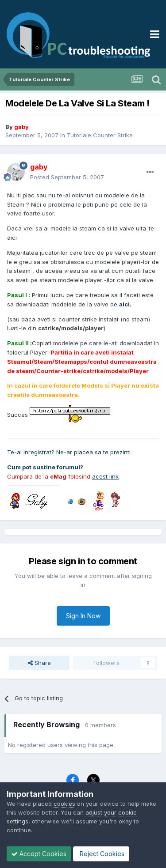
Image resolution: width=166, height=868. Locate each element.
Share (39, 663)
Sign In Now (83, 616)
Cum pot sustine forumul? (45, 467)
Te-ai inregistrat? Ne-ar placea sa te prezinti (69, 452)
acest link (105, 476)
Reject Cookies (101, 854)
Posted (67, 177)
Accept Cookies (39, 854)
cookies (64, 804)
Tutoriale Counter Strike (100, 135)
